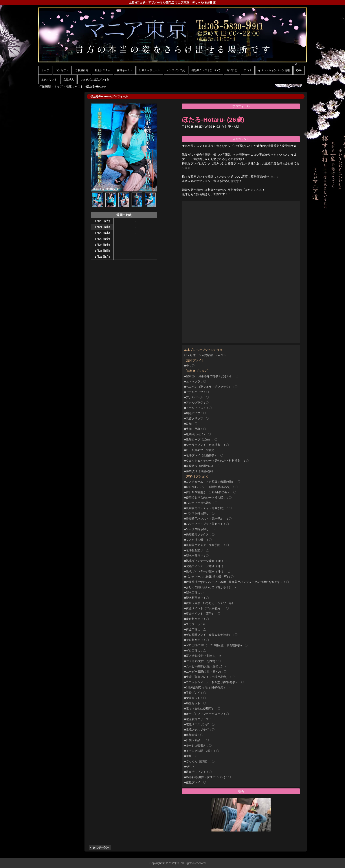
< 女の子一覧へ (100, 847)
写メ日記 (232, 70)
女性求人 (69, 80)
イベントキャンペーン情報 (274, 70)
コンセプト (62, 70)
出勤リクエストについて (206, 70)
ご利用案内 (82, 70)
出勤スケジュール (150, 70)
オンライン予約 (176, 70)
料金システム (103, 70)
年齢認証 (45, 86)
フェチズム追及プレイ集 (95, 80)
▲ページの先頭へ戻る (290, 854)
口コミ (248, 70)
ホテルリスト (49, 80)
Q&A (299, 70)
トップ (45, 70)
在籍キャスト (125, 70)
